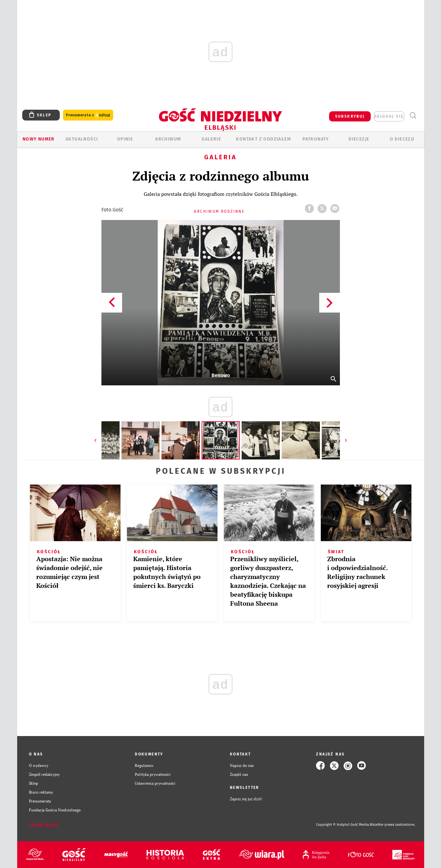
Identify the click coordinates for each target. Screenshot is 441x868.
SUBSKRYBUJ (350, 116)
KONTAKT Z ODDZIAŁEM (263, 139)
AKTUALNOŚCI (82, 139)
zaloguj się (389, 116)
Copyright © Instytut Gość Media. (343, 825)
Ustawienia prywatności (155, 783)
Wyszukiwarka (413, 116)
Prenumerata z (88, 115)
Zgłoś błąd (44, 825)
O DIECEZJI (402, 139)
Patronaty (316, 139)
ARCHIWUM (168, 139)
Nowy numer (39, 139)
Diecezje (359, 139)
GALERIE (211, 139)
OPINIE (125, 139)
